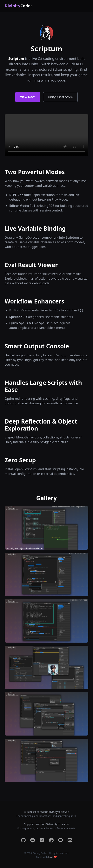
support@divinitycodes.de (52, 824)
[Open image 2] (46, 574)
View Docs (28, 97)
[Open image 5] (46, 714)
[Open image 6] (46, 760)
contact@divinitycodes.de (53, 812)
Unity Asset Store (60, 97)
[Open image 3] (46, 621)
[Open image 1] (46, 528)
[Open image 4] (46, 667)
